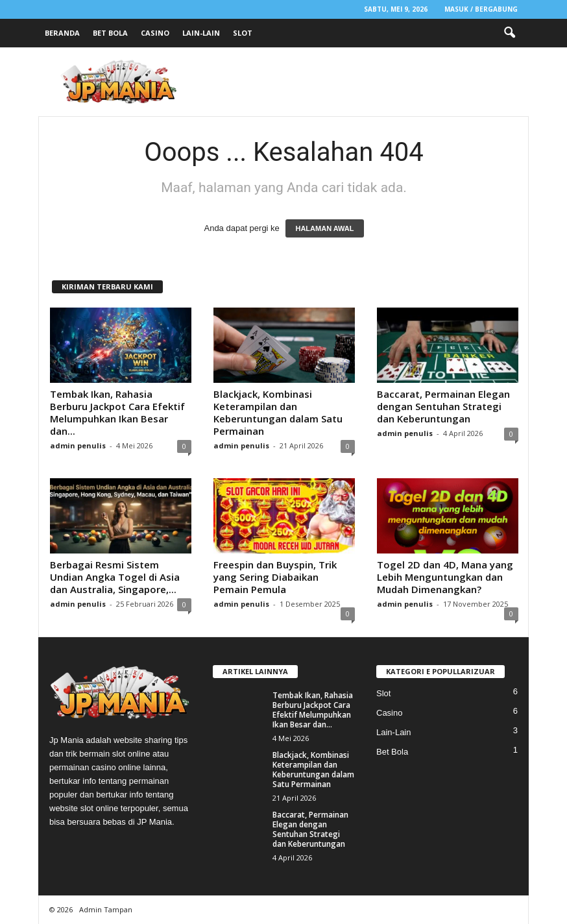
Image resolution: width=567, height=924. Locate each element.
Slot (243, 33)
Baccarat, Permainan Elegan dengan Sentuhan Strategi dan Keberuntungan (443, 406)
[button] (509, 33)
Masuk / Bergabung (481, 9)
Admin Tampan (106, 909)
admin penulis (78, 445)
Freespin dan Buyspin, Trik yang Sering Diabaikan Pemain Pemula (275, 577)
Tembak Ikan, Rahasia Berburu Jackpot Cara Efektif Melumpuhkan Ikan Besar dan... (117, 412)
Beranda (62, 33)
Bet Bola (110, 33)
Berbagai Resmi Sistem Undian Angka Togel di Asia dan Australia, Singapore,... (115, 577)
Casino (155, 33)
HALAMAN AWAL (324, 228)
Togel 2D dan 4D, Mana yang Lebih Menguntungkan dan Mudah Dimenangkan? (445, 577)
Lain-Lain (201, 33)
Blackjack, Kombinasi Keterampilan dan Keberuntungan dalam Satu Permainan (278, 412)
